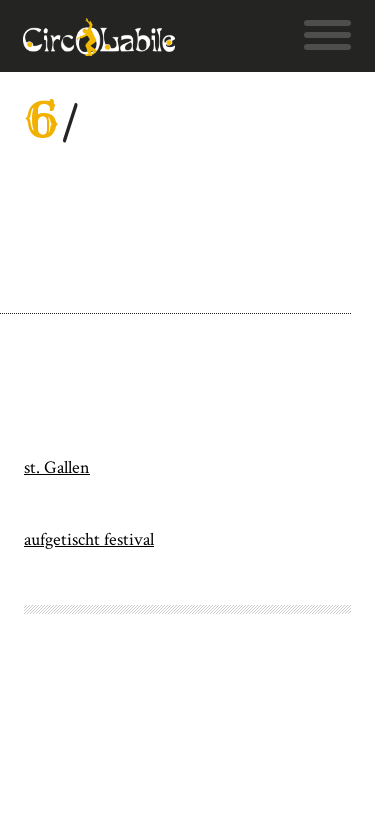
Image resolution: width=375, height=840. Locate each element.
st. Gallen (57, 467)
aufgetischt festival (89, 539)
